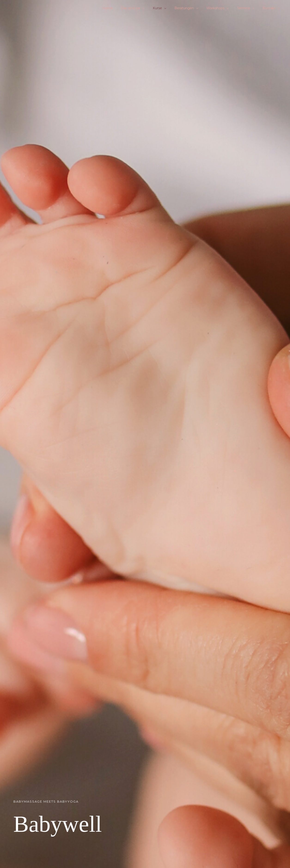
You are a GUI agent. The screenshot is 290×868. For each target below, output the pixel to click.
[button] (153, 8)
